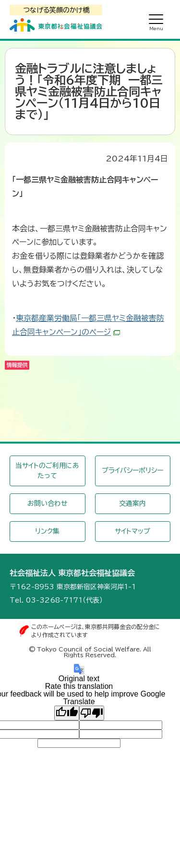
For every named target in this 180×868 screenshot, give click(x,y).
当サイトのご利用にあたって (47, 471)
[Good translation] (67, 713)
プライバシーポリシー (132, 470)
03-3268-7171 (54, 600)
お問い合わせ (48, 503)
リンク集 (47, 531)
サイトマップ (132, 531)
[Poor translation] (92, 713)
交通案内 (132, 503)
